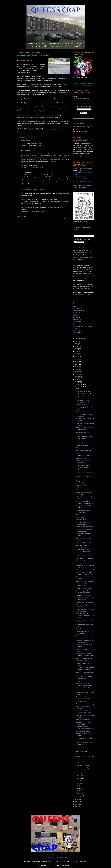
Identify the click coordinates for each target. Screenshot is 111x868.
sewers (19, 131)
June (78, 783)
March (78, 791)
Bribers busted (80, 517)
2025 (77, 344)
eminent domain (62, 130)
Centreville (26, 130)
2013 (77, 374)
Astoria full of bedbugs (82, 720)
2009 (77, 799)
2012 (77, 377)
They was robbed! (81, 520)
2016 (77, 367)
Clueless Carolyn (81, 405)
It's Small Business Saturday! (84, 456)
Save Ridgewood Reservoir (81, 255)
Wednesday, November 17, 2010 (33, 212)
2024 (77, 346)
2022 (77, 351)
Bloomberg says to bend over (84, 527)
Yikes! (78, 515)
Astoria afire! (80, 412)
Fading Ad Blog (77, 308)
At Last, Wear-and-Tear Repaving (82, 169)
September (80, 776)
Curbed (75, 306)
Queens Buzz (77, 322)
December (80, 384)
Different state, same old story (85, 448)
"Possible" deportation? (83, 465)
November (80, 387)
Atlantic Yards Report (79, 302)
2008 (77, 802)
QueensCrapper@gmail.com (81, 99)
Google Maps (80, 294)
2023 (77, 349)
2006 (77, 807)
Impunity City (77, 317)
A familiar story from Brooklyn (84, 602)
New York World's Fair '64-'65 (81, 250)
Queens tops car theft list (83, 701)
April (78, 788)
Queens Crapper (29, 128)
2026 (77, 341)
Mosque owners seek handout (85, 490)
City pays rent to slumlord (83, 731)
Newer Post (20, 219)
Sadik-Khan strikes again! (83, 445)
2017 (77, 364)
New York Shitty (77, 320)
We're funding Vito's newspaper (85, 581)
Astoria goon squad (82, 751)
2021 (77, 354)
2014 (77, 372)
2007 (77, 804)
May (78, 786)
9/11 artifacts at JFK (82, 458)
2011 (77, 379)
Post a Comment (21, 216)
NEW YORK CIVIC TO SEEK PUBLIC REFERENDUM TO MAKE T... (85, 616)
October (79, 773)
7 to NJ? (78, 629)
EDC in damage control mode (84, 389)
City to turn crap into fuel (83, 543)
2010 (77, 382)
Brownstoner (77, 304)
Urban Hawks (77, 333)
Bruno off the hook (81, 661)
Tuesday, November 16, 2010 (32, 168)
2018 (77, 362)
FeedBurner (87, 116)
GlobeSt (75, 315)
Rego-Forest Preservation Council (83, 253)
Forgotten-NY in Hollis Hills (84, 450)
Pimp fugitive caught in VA (83, 453)
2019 (77, 359)
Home (44, 219)
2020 (77, 356)
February (79, 793)
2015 (77, 369)
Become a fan (77, 227)
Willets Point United (79, 259)
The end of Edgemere (82, 754)
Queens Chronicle (27, 60)
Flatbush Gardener (78, 311)
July (78, 781)
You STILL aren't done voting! (84, 558)
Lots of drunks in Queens (83, 595)
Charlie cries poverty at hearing (85, 704)
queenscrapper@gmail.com (55, 858)
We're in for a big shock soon (84, 658)
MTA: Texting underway (83, 765)
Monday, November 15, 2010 (32, 146)
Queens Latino (77, 324)
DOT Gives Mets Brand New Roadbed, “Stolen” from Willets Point (82, 173)
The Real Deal (77, 330)
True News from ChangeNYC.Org (82, 257)
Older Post (67, 219)
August (79, 778)
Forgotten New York (79, 313)
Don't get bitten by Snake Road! (85, 570)
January (79, 796)
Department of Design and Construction (43, 130)
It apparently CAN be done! (84, 588)
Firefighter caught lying (83, 681)
